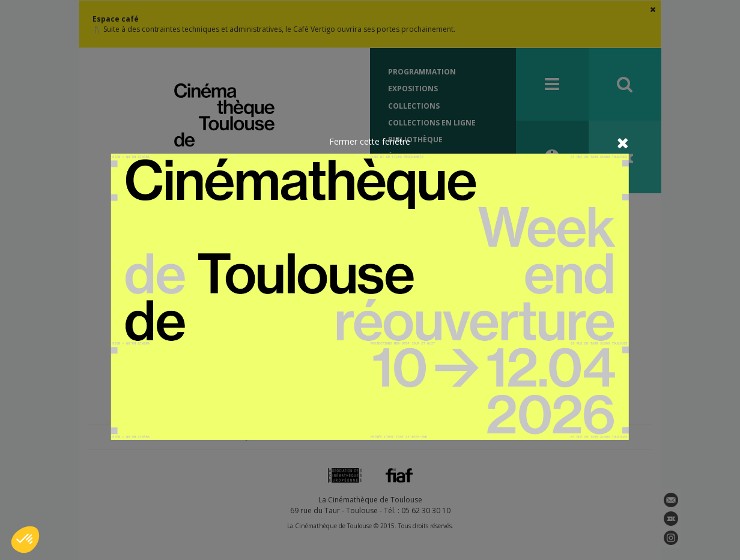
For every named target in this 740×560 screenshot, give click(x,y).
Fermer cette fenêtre (370, 141)
